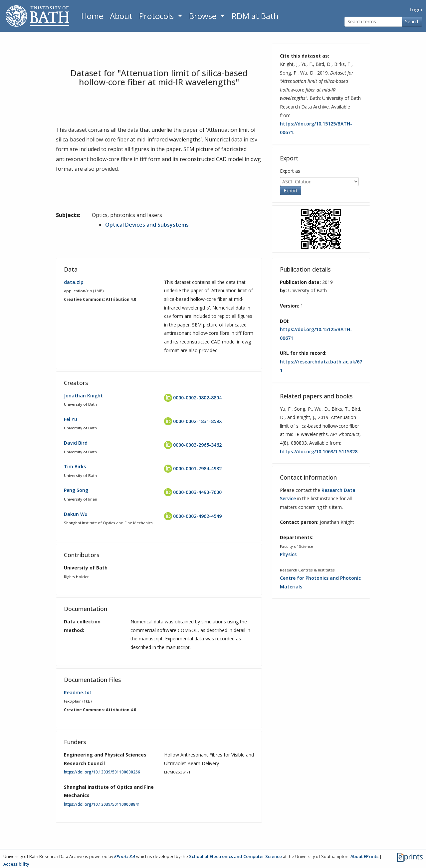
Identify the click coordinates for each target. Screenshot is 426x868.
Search (412, 21)
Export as (290, 171)
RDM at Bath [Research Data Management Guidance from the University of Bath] (255, 16)
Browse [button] (204, 16)
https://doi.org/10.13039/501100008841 (102, 804)
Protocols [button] (157, 16)
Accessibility (16, 864)
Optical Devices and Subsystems (147, 225)
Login (416, 9)
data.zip (74, 282)
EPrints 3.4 (125, 856)
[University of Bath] (37, 16)
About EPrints (364, 856)
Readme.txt (78, 692)
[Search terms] (373, 22)
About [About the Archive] (121, 16)
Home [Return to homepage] (92, 16)
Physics (288, 554)
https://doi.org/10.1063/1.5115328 (319, 451)
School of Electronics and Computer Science (235, 856)
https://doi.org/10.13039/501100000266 (102, 772)
